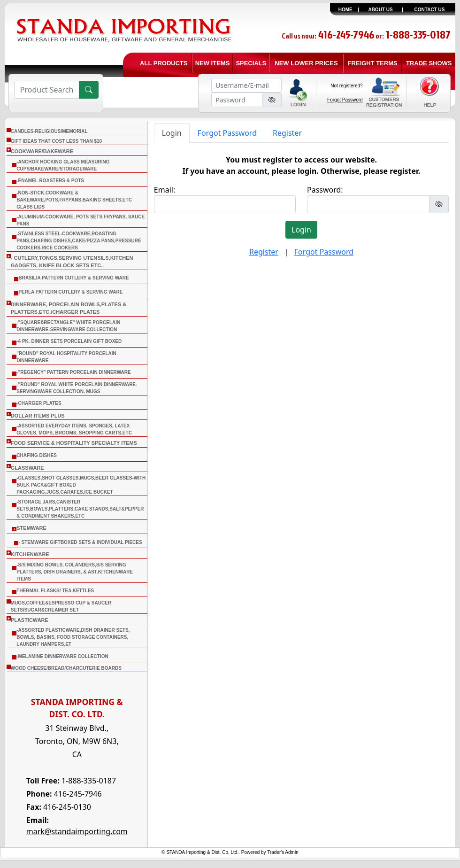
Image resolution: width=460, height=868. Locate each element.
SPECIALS (251, 63)
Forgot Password (345, 100)
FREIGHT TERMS (373, 63)
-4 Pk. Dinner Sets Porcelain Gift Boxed (69, 341)
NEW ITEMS (213, 63)
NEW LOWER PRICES (306, 63)
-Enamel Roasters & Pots (50, 181)
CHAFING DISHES (37, 455)
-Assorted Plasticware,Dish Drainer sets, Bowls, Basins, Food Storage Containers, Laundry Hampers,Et (73, 637)
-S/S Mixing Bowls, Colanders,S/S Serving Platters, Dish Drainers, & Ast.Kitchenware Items (75, 572)
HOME (345, 10)
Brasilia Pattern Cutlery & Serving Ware (73, 278)
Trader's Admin (283, 852)
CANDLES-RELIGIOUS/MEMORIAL (49, 131)
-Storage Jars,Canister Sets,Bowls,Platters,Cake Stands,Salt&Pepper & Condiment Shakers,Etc (80, 509)
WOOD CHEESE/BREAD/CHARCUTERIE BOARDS (66, 668)
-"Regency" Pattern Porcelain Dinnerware (73, 372)
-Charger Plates (39, 403)
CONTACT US (430, 10)
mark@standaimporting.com (77, 831)
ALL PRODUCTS (164, 63)
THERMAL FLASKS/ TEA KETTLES (55, 591)
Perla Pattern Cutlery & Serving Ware (70, 292)
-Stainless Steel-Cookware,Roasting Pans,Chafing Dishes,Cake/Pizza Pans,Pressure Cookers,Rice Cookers (79, 241)
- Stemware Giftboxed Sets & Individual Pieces (80, 542)
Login (172, 133)
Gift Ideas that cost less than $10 (56, 141)
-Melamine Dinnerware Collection (62, 656)
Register (287, 133)
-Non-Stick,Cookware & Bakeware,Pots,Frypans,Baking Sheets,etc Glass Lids (74, 200)
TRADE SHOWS (429, 63)
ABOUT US (380, 10)
